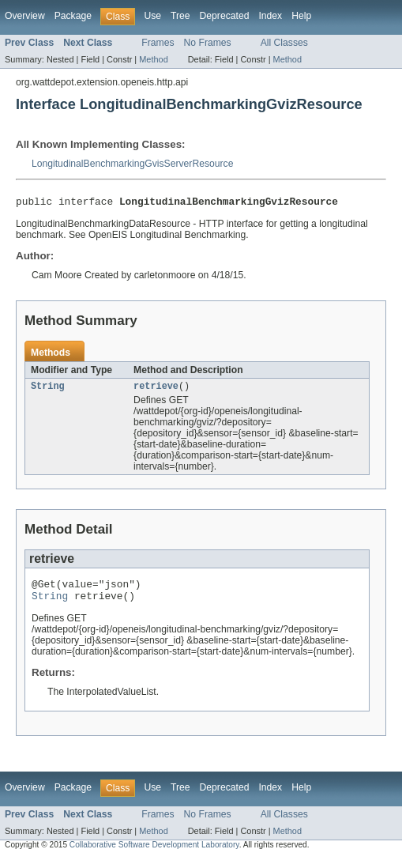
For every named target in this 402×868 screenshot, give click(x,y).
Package (73, 16)
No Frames (208, 43)
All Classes (284, 43)
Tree (180, 16)
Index (270, 16)
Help (301, 16)
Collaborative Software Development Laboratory (154, 853)
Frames (158, 43)
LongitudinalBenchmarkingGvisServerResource (132, 164)
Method (153, 59)
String (48, 390)
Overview (25, 16)
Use (152, 16)
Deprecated (225, 16)
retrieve (156, 390)
